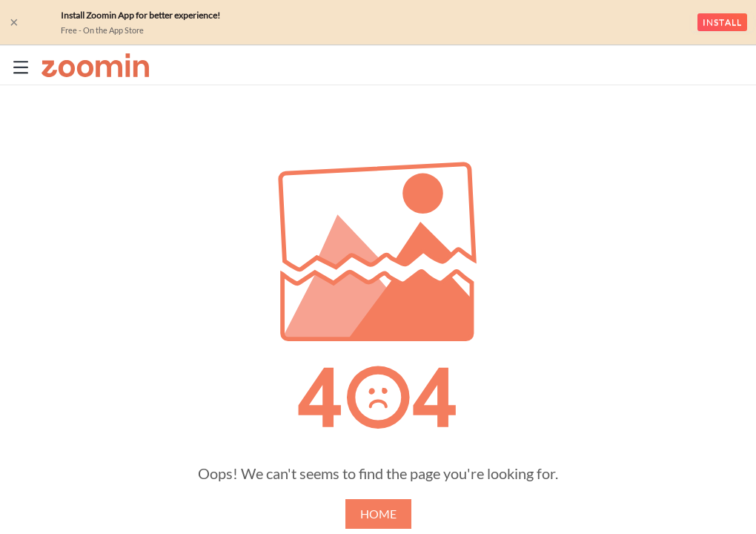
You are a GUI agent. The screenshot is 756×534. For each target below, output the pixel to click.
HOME (378, 514)
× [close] (14, 22)
